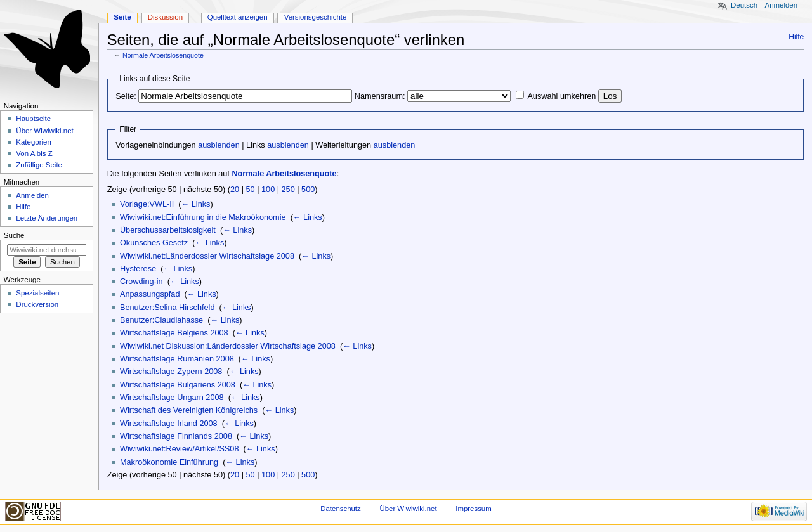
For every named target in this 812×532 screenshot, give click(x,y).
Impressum (474, 509)
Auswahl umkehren (561, 96)
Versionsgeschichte (316, 17)
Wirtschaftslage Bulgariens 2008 (178, 385)
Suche (14, 235)
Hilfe (796, 37)
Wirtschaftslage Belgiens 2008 (174, 333)
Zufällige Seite (39, 165)
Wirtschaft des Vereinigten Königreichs (189, 410)
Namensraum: (380, 96)
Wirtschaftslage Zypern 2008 (171, 372)
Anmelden (782, 5)
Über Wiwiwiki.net (44, 131)
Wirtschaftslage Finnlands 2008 (176, 436)
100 (268, 190)
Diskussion (165, 17)
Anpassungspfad (150, 294)
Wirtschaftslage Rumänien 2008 (177, 359)
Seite (122, 17)
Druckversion (37, 304)
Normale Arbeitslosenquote (163, 55)
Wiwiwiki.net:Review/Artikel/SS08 (180, 449)
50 (251, 190)
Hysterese (138, 269)
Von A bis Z (34, 153)
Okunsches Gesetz (154, 243)
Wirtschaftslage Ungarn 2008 (172, 398)
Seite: (126, 96)
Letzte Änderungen (47, 218)
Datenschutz (341, 509)
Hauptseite (33, 119)
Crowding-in (141, 282)
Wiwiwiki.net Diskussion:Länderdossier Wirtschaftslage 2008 (228, 346)
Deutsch (744, 5)
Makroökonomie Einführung (169, 462)
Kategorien (33, 142)
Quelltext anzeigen (238, 17)
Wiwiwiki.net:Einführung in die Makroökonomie (203, 217)
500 (308, 190)
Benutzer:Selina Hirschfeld (167, 308)
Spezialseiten (37, 293)
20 (235, 190)
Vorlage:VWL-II (147, 204)
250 (288, 190)
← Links (196, 204)
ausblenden (219, 145)
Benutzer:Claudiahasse (161, 320)
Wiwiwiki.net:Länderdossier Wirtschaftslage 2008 (207, 256)
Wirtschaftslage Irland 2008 (169, 424)
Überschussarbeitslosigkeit (168, 230)
